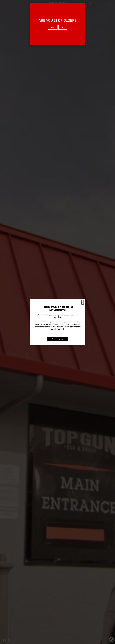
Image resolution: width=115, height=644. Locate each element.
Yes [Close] (53, 27)
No (63, 27)
